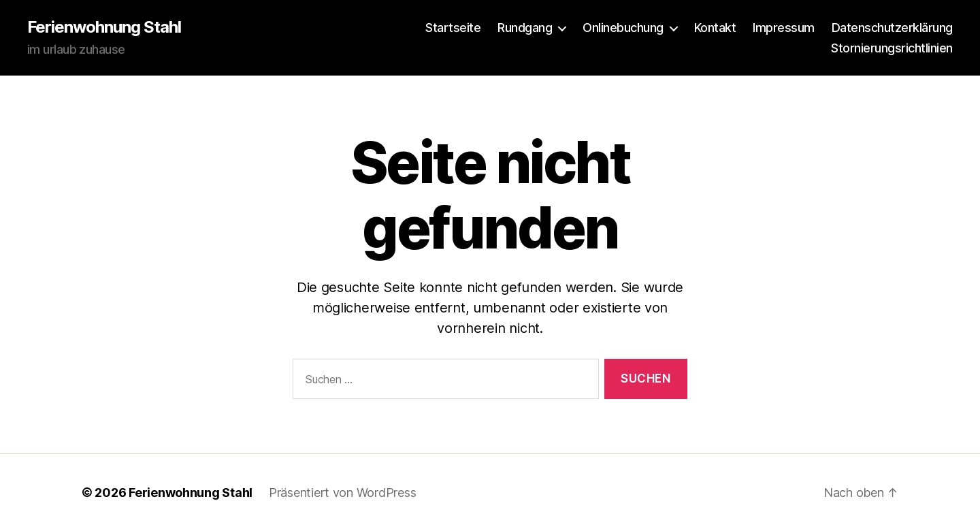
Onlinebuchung (623, 28)
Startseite (453, 28)
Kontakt (715, 28)
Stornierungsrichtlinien (892, 48)
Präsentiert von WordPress (342, 493)
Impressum (784, 28)
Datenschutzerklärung (892, 28)
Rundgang (525, 28)
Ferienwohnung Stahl (104, 27)
